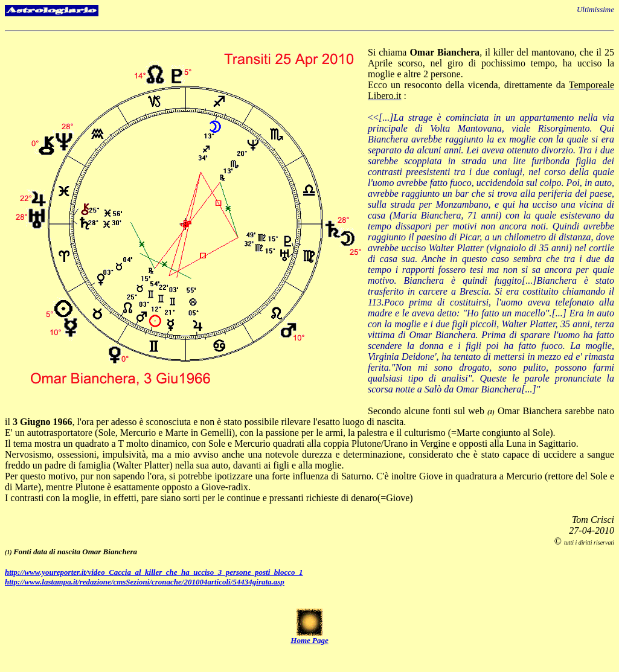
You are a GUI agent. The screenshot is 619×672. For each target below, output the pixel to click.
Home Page (309, 640)
